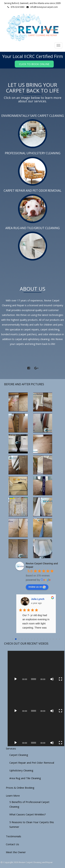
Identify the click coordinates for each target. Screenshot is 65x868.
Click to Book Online (34, 64)
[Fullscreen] (60, 679)
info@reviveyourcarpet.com (44, 7)
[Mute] (52, 679)
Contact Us (12, 844)
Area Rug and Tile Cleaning (25, 778)
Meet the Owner (16, 852)
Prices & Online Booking (20, 788)
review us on (37, 587)
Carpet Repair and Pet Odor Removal (32, 763)
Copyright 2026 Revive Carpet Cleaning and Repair (28, 862)
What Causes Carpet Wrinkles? (28, 814)
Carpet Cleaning (19, 755)
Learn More (13, 796)
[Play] (16, 679)
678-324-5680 (18, 7)
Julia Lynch (38, 599)
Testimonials (14, 836)
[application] (36, 667)
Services (11, 748)
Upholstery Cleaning (21, 770)
